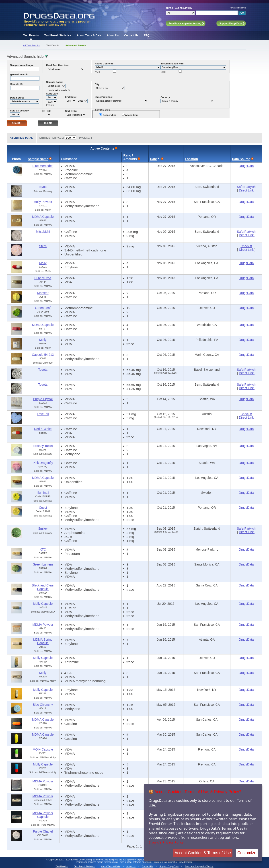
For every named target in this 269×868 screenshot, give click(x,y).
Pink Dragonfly (43, 463)
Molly (43, 263)
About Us (113, 35)
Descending (109, 115)
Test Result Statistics (58, 35)
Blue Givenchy (43, 705)
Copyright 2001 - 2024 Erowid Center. (67, 860)
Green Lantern (43, 564)
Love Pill (43, 414)
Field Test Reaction (57, 65)
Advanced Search (238, 8)
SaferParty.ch (246, 187)
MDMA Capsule (43, 217)
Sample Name (38, 159)
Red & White (43, 429)
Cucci (43, 508)
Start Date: (52, 94)
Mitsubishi (43, 232)
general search (19, 74)
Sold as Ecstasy (19, 111)
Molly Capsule (43, 604)
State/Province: (104, 97)
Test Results (31, 35)
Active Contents (104, 64)
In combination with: (172, 64)
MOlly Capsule (43, 749)
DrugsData (246, 166)
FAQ (147, 35)
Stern (43, 246)
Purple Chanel (43, 831)
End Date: (71, 97)
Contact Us (131, 35)
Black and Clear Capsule (43, 587)
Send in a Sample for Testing (199, 867)
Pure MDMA (43, 278)
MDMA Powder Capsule (43, 815)
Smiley (43, 529)
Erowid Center (185, 862)
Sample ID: (17, 84)
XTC (43, 549)
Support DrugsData (169, 867)
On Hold (46, 111)
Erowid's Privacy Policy (166, 842)
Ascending (131, 115)
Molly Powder (43, 202)
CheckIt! (246, 246)
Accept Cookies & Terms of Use (203, 853)
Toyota (43, 187)
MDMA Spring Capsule (43, 641)
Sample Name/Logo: (22, 65)
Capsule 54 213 (43, 355)
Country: (166, 97)
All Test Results (31, 45)
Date (154, 159)
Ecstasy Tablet (43, 446)
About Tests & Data (89, 35)
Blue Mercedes (43, 166)
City (97, 84)
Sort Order (71, 111)
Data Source (17, 98)
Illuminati (43, 493)
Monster (43, 293)
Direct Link (247, 190)
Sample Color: (54, 82)
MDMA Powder (43, 625)
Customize (247, 853)
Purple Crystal (43, 399)
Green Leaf (43, 308)
